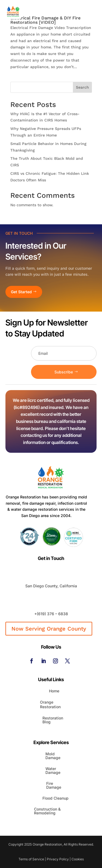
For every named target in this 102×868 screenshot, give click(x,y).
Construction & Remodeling (47, 811)
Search (82, 87)
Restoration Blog (53, 720)
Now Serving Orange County (49, 629)
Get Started (21, 292)
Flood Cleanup (55, 798)
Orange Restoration (50, 704)
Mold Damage (53, 756)
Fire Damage (54, 785)
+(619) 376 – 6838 (51, 614)
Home (54, 691)
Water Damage (53, 770)
